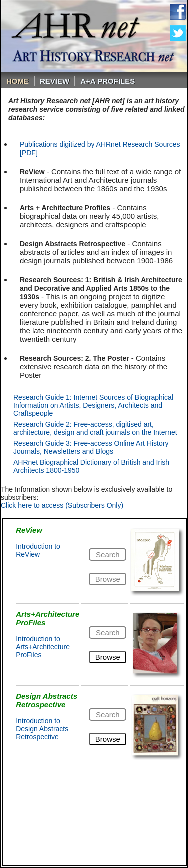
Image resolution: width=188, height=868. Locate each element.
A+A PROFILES (108, 81)
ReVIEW (54, 81)
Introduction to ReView (38, 550)
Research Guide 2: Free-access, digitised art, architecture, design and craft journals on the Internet (95, 428)
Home (17, 81)
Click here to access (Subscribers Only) (62, 505)
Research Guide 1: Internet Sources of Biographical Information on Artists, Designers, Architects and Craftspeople (93, 405)
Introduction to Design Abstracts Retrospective (42, 729)
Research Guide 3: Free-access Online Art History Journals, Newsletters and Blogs (91, 447)
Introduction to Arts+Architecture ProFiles (43, 647)
